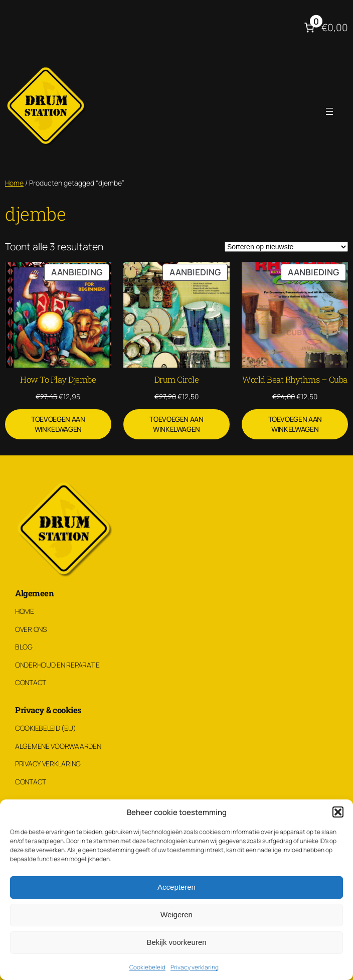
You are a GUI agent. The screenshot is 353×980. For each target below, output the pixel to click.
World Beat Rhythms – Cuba (295, 379)
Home (14, 183)
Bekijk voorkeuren (176, 942)
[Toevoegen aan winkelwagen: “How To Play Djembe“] (58, 424)
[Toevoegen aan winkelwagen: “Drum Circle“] (176, 424)
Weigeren (176, 915)
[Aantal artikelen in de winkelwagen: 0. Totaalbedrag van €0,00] (325, 27)
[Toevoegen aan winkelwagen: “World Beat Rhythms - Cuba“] (295, 424)
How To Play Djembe (58, 379)
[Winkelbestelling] (286, 247)
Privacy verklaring (195, 967)
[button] (338, 812)
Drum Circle (177, 379)
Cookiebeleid (147, 967)
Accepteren (176, 887)
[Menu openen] (329, 111)
